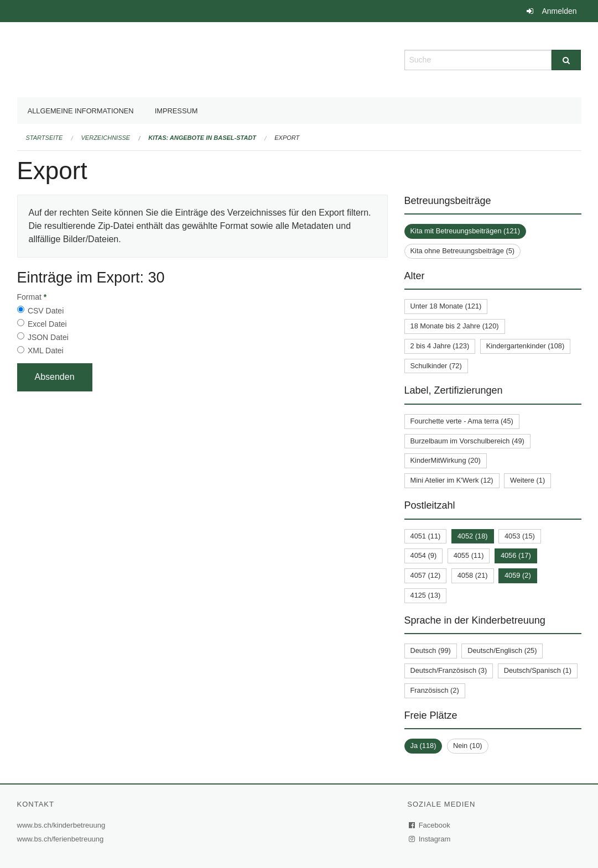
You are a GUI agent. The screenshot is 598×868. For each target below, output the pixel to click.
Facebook (430, 825)
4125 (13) (426, 595)
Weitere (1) (527, 480)
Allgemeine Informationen (81, 111)
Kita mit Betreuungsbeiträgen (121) (465, 231)
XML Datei (46, 351)
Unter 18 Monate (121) (446, 306)
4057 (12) (426, 575)
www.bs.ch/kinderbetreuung (63, 825)
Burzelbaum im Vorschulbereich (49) (467, 441)
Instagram (430, 839)
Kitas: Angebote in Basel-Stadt (202, 138)
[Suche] (566, 60)
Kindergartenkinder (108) (526, 346)
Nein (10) (468, 746)
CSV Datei (46, 311)
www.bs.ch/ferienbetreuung (62, 839)
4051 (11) (426, 536)
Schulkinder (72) (436, 366)
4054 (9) (424, 555)
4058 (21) (473, 575)
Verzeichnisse (106, 138)
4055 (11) (469, 555)
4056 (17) (516, 555)
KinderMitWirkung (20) (446, 460)
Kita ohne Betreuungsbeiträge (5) (463, 251)
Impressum (176, 111)
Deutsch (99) (431, 650)
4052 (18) (473, 536)
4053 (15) (520, 536)
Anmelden (559, 11)
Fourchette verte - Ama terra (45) (462, 421)
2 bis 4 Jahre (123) (440, 346)
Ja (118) (423, 746)
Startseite (45, 138)
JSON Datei (48, 337)
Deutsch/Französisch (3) (449, 670)
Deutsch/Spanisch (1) (538, 670)
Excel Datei (47, 324)
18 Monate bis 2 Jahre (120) (455, 326)
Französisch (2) (435, 690)
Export (287, 138)
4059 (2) (518, 575)
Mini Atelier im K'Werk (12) (452, 480)
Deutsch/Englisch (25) (502, 650)
